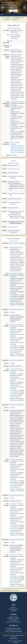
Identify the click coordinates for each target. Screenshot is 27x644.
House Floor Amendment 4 (17, 151)
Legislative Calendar (13, 617)
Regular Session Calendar (14, 619)
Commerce (13, 117)
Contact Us (14, 607)
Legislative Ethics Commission (13, 630)
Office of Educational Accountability (13, 631)
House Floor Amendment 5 (17, 152)
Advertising (13, 107)
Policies (10, 641)
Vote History (14, 155)
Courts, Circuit (14, 131)
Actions (9, 28)
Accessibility (15, 642)
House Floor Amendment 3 (17, 149)
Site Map (13, 611)
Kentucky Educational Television (13, 628)
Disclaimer (20, 641)
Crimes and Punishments (17, 102)
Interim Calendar (14, 620)
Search (13, 11)
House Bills (7, 19)
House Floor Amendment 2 (17, 147)
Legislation (8, 18)
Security (14, 641)
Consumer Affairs (15, 122)
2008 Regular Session (18, 18)
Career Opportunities (14, 609)
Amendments (16, 28)
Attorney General (15, 112)
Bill (11, 41)
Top (9, 163)
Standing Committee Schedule (13, 622)
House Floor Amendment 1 (17, 146)
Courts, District (14, 126)
